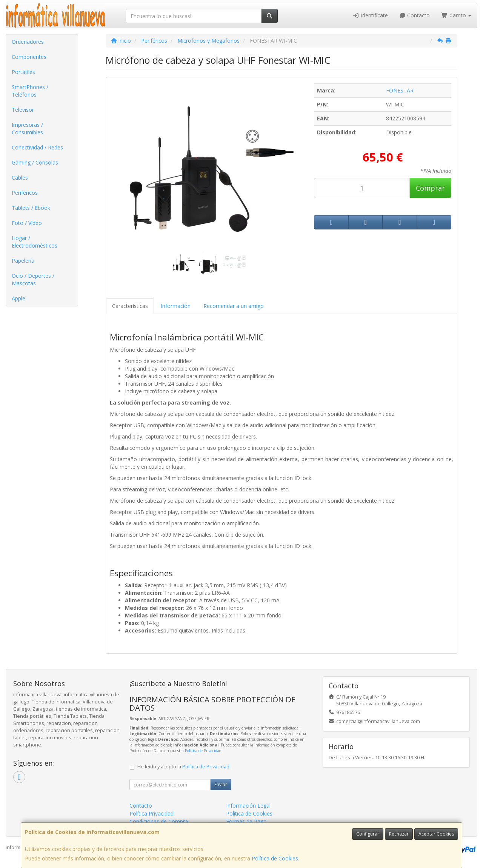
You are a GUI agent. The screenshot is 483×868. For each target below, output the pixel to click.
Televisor (23, 110)
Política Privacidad (152, 813)
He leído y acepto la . (184, 767)
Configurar (368, 834)
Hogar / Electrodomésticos (35, 242)
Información (176, 306)
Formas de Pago (246, 821)
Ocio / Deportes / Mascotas (33, 279)
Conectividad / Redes (37, 147)
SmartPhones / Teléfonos (30, 91)
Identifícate (370, 15)
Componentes (29, 57)
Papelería (23, 261)
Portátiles (23, 72)
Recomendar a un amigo (234, 306)
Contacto (415, 15)
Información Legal (248, 806)
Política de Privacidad (203, 751)
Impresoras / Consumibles (27, 129)
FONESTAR (400, 90)
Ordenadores (28, 42)
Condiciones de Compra (159, 821)
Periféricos (25, 193)
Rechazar (399, 834)
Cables (20, 178)
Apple (18, 298)
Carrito (456, 15)
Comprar (430, 188)
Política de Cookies (275, 858)
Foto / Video (27, 223)
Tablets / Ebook (31, 208)
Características (130, 306)
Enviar (221, 784)
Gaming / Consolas (35, 162)
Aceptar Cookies (436, 834)
